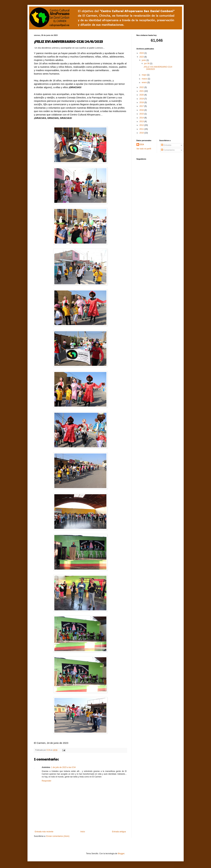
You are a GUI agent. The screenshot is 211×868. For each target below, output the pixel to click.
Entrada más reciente (44, 832)
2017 (142, 106)
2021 (142, 91)
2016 (142, 110)
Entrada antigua (119, 832)
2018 (142, 102)
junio (144, 60)
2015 (142, 114)
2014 (142, 118)
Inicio (83, 832)
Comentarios (168, 150)
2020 (142, 95)
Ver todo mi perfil (144, 149)
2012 (142, 125)
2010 (142, 133)
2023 (142, 57)
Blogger (121, 854)
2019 (142, 99)
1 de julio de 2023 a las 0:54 (63, 767)
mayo (144, 75)
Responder (47, 781)
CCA (49, 750)
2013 (142, 121)
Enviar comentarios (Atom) (58, 836)
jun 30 (147, 63)
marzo (145, 79)
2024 (142, 53)
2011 (142, 129)
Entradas (166, 145)
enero (144, 82)
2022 (142, 87)
